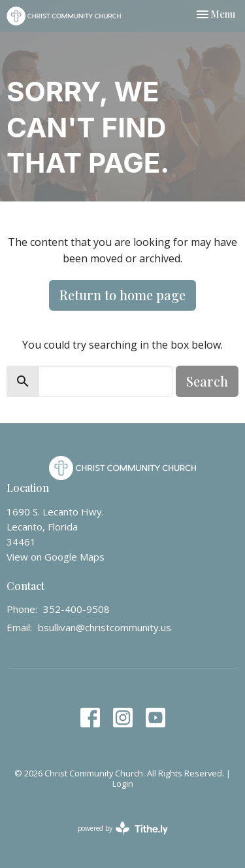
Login (123, 784)
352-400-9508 (76, 609)
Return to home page (122, 295)
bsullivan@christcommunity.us (105, 627)
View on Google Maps (56, 557)
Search (207, 381)
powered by (123, 828)
